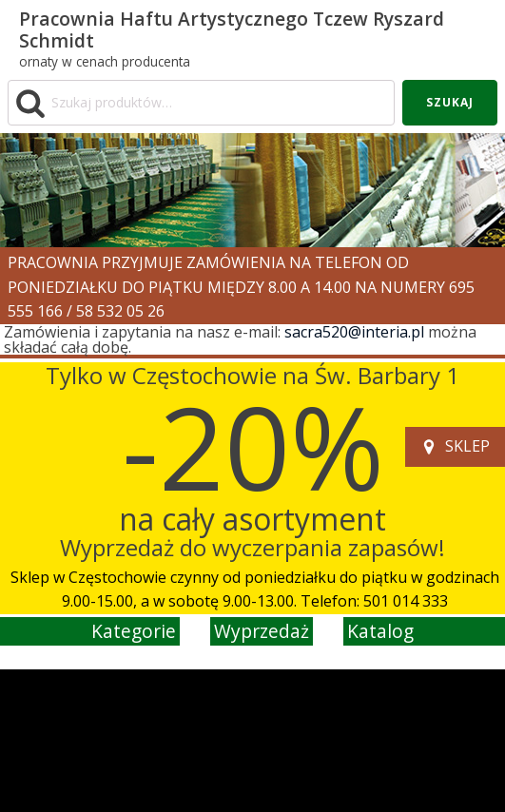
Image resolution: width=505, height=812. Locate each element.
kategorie (134, 631)
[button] (455, 447)
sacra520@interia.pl (354, 332)
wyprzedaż (262, 631)
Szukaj (450, 102)
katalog (380, 631)
